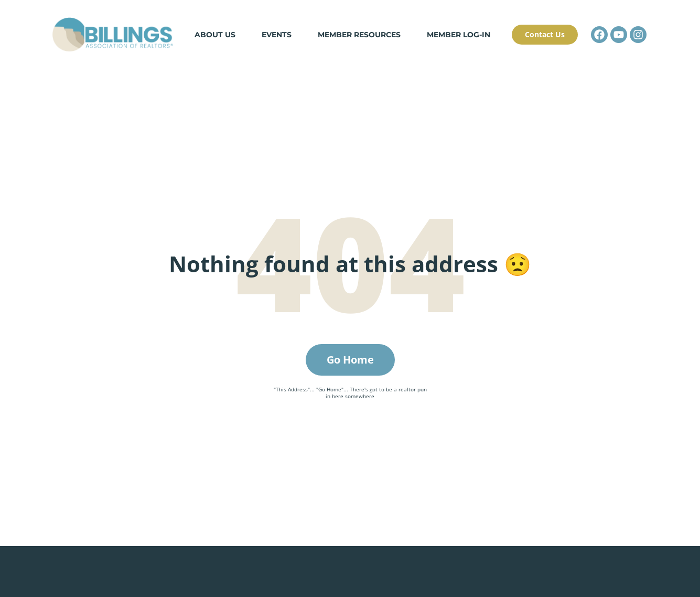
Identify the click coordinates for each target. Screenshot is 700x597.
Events (277, 35)
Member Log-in (459, 35)
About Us (215, 35)
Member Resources (359, 35)
